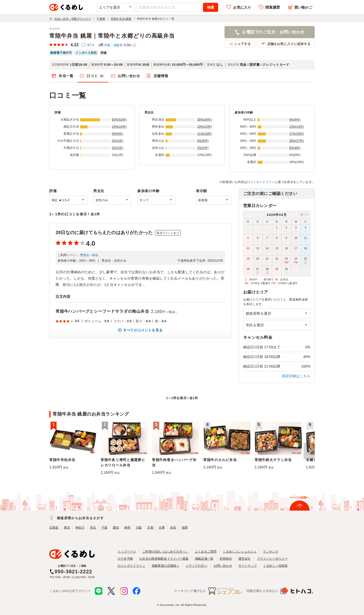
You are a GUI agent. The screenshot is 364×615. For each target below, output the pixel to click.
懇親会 (85, 255)
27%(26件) (297, 134)
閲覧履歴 (273, 7)
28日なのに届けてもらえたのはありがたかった (104, 233)
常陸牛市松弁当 (62, 460)
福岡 (185, 528)
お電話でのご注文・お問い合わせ (273, 32)
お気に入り (242, 7)
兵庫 (162, 528)
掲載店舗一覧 (204, 559)
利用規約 (226, 559)
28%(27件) (297, 141)
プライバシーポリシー (272, 559)
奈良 (173, 528)
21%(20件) (205, 134)
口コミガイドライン (261, 182)
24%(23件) (119, 127)
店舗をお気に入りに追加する (289, 44)
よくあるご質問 (206, 552)
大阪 (139, 528)
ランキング (271, 552)
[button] (309, 451)
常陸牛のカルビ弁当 (220, 460)
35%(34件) (205, 120)
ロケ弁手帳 (125, 559)
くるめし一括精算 (276, 566)
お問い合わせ (129, 76)
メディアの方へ (196, 566)
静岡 (127, 528)
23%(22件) (205, 127)
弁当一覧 (66, 76)
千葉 (104, 528)
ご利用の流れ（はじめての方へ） (165, 552)
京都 (150, 528)
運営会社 (245, 559)
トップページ (127, 552)
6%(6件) (117, 134)
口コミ (96, 76)
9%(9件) (295, 148)
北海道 (54, 528)
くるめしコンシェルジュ (240, 552)
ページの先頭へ (299, 497)
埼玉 (93, 528)
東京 (67, 528)
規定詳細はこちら (296, 376)
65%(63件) (119, 120)
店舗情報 (161, 76)
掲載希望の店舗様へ (166, 566)
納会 (95, 255)
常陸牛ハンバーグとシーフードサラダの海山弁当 (102, 311)
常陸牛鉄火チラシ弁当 (273, 460)
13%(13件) (297, 127)
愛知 (116, 528)
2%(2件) (117, 141)
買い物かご (303, 7)
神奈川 (80, 528)
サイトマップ (248, 566)
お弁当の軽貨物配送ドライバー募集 (164, 559)
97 (91, 45)
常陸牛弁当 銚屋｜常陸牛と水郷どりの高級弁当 (112, 36)
